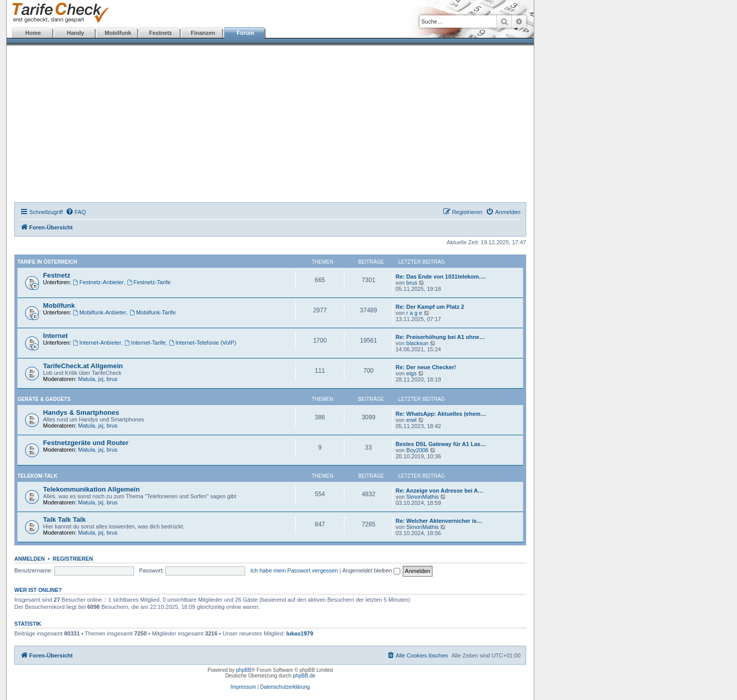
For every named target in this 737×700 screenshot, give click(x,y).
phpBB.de (304, 676)
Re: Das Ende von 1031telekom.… (441, 277)
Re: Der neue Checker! (426, 367)
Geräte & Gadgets (44, 399)
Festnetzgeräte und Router (86, 443)
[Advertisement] (270, 125)
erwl (411, 420)
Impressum (243, 687)
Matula (87, 379)
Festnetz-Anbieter (98, 282)
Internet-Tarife (145, 343)
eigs (411, 373)
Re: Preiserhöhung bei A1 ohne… (440, 337)
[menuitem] (76, 212)
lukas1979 (300, 633)
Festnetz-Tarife (149, 282)
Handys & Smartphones (81, 412)
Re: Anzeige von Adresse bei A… (440, 491)
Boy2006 (417, 450)
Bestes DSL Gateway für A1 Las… (441, 444)
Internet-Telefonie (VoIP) (202, 343)
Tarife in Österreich (47, 262)
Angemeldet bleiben (371, 570)
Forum (245, 33)
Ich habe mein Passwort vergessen (294, 570)
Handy (76, 33)
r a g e (414, 313)
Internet (55, 336)
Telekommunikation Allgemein (91, 489)
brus (412, 283)
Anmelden (30, 559)
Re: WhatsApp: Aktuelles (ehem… (441, 414)
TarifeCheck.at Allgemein (83, 366)
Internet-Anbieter (97, 343)
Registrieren (73, 559)
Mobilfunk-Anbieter (100, 312)
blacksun (417, 343)
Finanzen (203, 33)
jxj (101, 379)
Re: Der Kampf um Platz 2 (430, 307)
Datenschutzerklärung (285, 687)
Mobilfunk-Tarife (153, 312)
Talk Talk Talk (64, 519)
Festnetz (160, 33)
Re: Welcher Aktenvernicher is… (439, 521)
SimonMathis (423, 497)
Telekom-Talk (37, 476)
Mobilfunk (118, 33)
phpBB (244, 670)
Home (33, 33)
